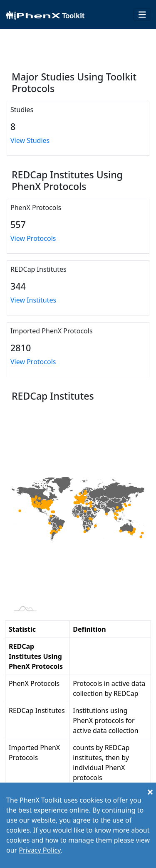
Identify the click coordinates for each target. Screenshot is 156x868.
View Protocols (33, 238)
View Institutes (33, 300)
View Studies (30, 140)
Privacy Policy (40, 850)
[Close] (150, 792)
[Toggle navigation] (142, 15)
